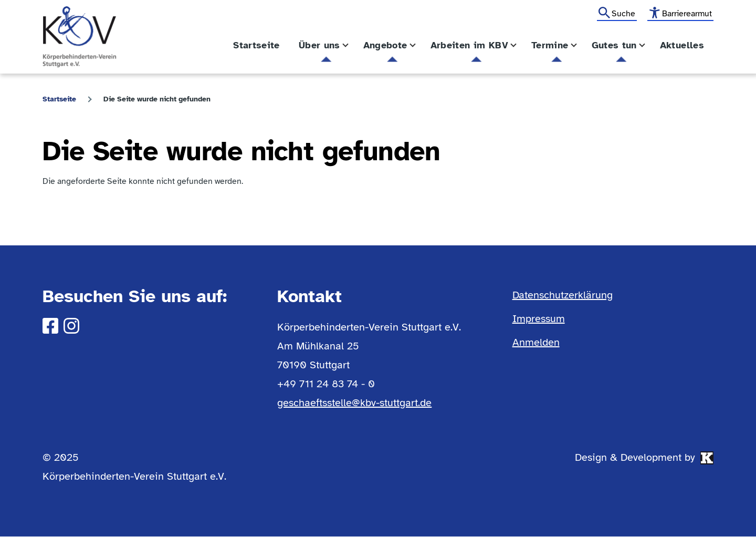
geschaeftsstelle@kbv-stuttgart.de (354, 403)
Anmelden (536, 342)
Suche (623, 14)
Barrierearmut (687, 14)
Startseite (59, 99)
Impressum (539, 319)
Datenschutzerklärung (563, 295)
